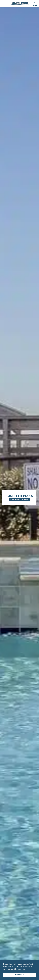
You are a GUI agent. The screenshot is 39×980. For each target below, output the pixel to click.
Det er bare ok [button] (20, 975)
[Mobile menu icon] (3, 4)
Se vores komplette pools (19, 500)
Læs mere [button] (21, 969)
